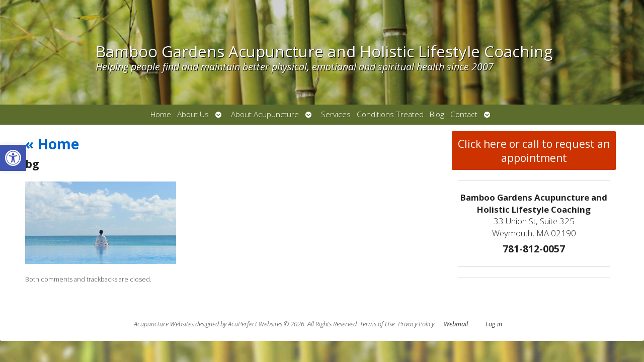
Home (161, 114)
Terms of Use (377, 324)
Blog (437, 114)
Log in (494, 324)
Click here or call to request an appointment (534, 151)
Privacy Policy (416, 324)
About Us (193, 114)
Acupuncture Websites (164, 324)
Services (336, 114)
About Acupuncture (265, 114)
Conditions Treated (390, 114)
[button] (13, 158)
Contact (464, 114)
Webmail (456, 324)
